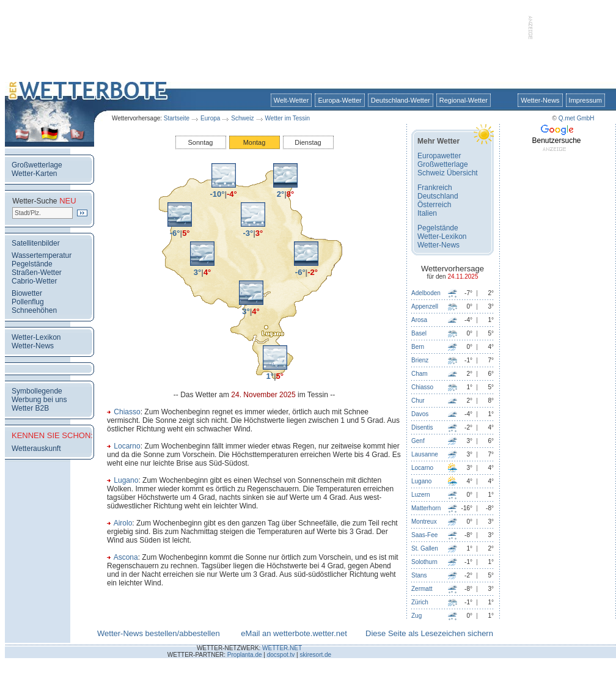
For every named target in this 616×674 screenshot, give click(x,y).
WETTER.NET (282, 648)
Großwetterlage (37, 165)
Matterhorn (426, 508)
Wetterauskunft (36, 449)
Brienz (420, 360)
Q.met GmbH (577, 118)
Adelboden (426, 293)
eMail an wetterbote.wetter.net (294, 633)
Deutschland (438, 196)
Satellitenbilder (36, 243)
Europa (210, 118)
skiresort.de (315, 655)
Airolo (123, 523)
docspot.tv (281, 655)
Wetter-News (540, 100)
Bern (418, 347)
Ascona (126, 557)
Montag (255, 142)
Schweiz (242, 118)
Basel (419, 333)
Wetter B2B (30, 408)
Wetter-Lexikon (36, 337)
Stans (419, 575)
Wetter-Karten (34, 174)
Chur (418, 401)
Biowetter (27, 293)
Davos (420, 414)
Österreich (434, 205)
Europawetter (439, 156)
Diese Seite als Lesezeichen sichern (429, 633)
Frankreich (435, 188)
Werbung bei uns (39, 400)
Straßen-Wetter (37, 273)
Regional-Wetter (464, 100)
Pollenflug (28, 302)
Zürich (420, 602)
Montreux (424, 522)
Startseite (177, 118)
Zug (416, 616)
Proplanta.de (245, 655)
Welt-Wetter (291, 100)
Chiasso (127, 412)
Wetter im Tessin (288, 118)
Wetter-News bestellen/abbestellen (159, 633)
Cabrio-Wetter (34, 281)
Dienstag (308, 142)
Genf (418, 441)
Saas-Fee (424, 535)
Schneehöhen (34, 310)
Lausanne (425, 454)
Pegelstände (32, 264)
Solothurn (424, 562)
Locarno (127, 446)
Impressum (585, 100)
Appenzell (425, 306)
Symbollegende (37, 391)
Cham (420, 374)
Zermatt (422, 589)
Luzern (421, 495)
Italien (427, 213)
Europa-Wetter (339, 100)
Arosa (419, 320)
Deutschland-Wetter (401, 100)
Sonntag (201, 142)
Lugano (126, 480)
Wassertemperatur (42, 255)
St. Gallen (425, 548)
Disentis (422, 427)
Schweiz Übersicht (448, 173)
